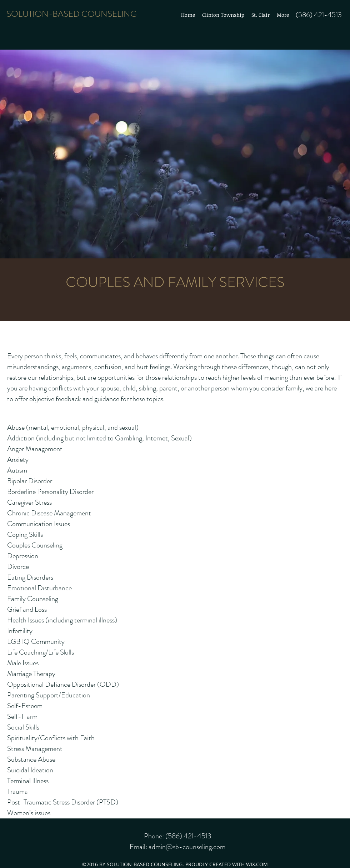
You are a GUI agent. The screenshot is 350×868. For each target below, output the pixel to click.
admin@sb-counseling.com (187, 847)
